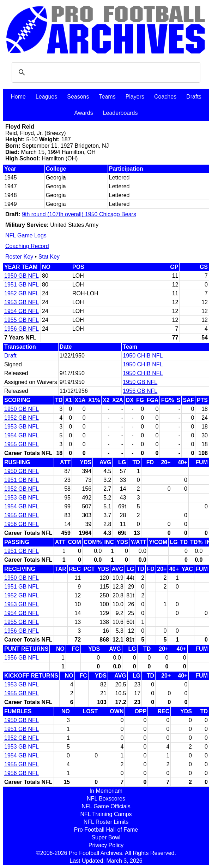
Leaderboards (120, 113)
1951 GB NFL (22, 285)
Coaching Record (27, 246)
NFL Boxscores (106, 799)
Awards (84, 113)
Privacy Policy (106, 845)
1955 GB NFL (22, 320)
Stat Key (49, 257)
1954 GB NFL (22, 311)
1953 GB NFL (22, 302)
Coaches (165, 97)
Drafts (194, 97)
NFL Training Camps (106, 814)
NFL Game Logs (26, 235)
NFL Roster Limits (106, 822)
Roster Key (19, 257)
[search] (105, 72)
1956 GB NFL (22, 329)
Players (135, 97)
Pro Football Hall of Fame (106, 830)
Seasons (78, 97)
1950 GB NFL (22, 276)
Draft (10, 356)
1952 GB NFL (22, 293)
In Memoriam (106, 791)
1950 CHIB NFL (143, 356)
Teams (107, 97)
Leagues (46, 97)
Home (18, 97)
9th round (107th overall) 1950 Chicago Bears (79, 214)
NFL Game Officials (106, 806)
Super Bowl (106, 837)
